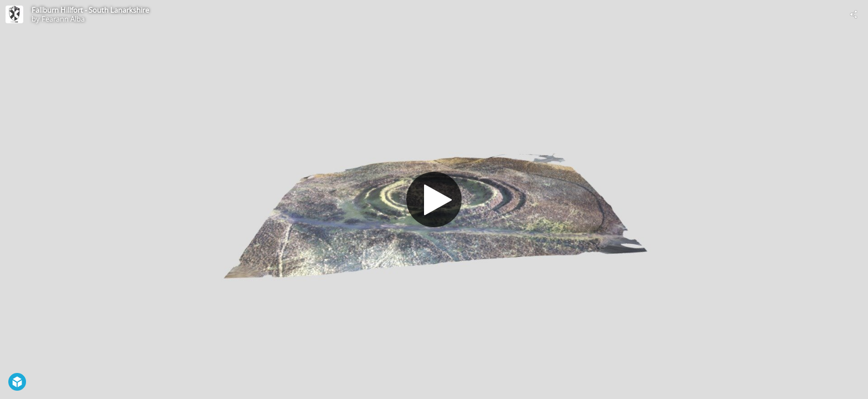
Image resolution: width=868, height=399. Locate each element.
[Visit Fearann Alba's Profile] (14, 14)
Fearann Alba (63, 19)
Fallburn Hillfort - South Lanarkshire (90, 10)
